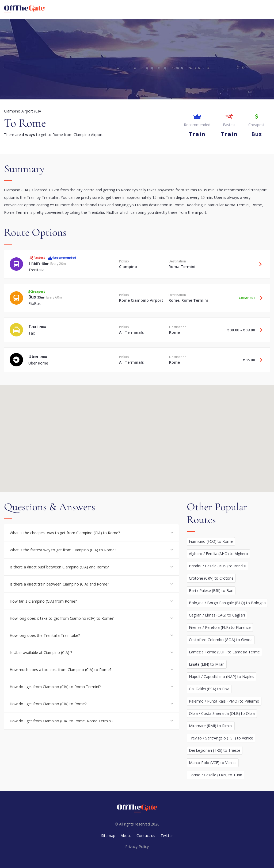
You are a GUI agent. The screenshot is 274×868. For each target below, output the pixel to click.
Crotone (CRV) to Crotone (211, 578)
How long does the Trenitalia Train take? (45, 635)
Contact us (146, 836)
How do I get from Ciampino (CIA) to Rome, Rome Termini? (61, 721)
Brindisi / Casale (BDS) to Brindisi (218, 566)
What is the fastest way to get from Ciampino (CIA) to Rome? (63, 550)
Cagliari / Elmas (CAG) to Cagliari (217, 615)
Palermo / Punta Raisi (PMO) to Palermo (224, 701)
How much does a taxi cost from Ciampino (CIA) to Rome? (60, 670)
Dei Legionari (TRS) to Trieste (215, 750)
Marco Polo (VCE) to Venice (213, 763)
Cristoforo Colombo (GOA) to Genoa (221, 640)
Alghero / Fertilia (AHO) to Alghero (218, 554)
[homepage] (24, 9)
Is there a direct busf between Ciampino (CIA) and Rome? (59, 567)
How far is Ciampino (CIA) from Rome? (43, 601)
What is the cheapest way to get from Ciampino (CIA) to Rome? (65, 533)
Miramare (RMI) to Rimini (211, 726)
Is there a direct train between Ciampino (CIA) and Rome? (59, 584)
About (126, 836)
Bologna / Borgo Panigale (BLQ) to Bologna (227, 603)
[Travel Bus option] (259, 298)
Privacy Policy (137, 846)
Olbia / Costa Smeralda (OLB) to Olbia (222, 713)
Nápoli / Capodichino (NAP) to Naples (222, 677)
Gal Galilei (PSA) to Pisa (209, 689)
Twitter (167, 836)
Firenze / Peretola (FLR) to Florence (220, 627)
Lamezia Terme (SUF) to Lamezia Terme (224, 652)
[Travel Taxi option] (259, 330)
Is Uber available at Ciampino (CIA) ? (41, 652)
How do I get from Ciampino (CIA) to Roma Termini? (55, 687)
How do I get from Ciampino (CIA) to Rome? (48, 704)
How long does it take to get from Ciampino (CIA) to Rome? (62, 618)
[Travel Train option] (258, 264)
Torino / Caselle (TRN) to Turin (216, 775)
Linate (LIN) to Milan (207, 664)
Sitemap (108, 836)
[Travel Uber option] (259, 360)
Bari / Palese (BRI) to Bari (211, 590)
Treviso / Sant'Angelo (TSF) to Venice (221, 738)
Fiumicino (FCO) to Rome (211, 541)
